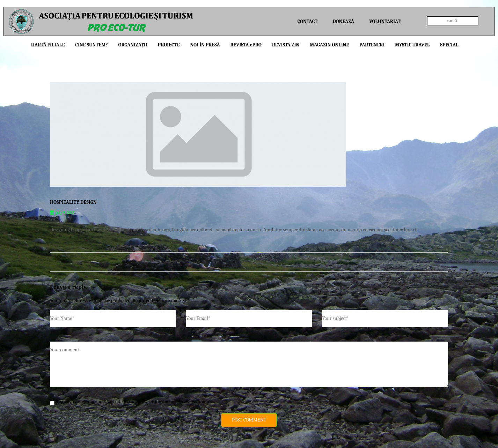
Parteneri (372, 45)
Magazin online (329, 45)
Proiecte (169, 45)
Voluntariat (385, 21)
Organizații (133, 45)
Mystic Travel (412, 45)
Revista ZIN (286, 45)
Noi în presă (205, 45)
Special (449, 45)
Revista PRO (246, 45)
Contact (308, 21)
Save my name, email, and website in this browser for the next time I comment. (134, 402)
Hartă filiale (48, 45)
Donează (343, 21)
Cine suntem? (91, 45)
